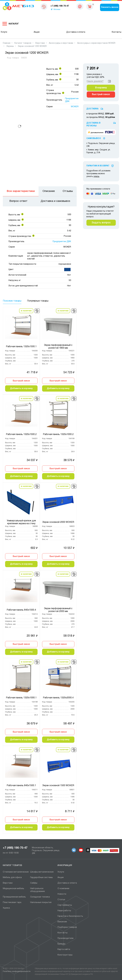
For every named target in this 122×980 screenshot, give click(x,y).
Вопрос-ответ (18, 201)
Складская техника (40, 897)
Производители (65, 938)
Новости (62, 894)
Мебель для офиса (12, 877)
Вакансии (62, 922)
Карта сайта (64, 949)
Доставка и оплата (76, 32)
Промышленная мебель (14, 897)
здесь (96, 176)
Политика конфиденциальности (17, 971)
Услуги (4, 32)
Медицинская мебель (13, 889)
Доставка (92, 109)
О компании (63, 889)
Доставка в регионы (93, 124)
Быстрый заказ (21, 381)
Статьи (61, 900)
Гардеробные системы (41, 877)
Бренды (61, 944)
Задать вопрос (101, 223)
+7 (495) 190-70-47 (15, 848)
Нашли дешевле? (95, 81)
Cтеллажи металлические (16, 872)
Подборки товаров (67, 927)
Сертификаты (65, 905)
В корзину (101, 88)
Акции (37, 32)
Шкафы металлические (42, 872)
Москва (57, 10)
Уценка (6, 908)
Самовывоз (94, 138)
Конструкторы (65, 955)
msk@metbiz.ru (80, 7)
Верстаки (8, 883)
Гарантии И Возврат (98, 166)
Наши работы (64, 911)
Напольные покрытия (41, 902)
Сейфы (34, 883)
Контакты (117, 32)
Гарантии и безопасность (70, 916)
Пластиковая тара (12, 902)
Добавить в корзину (21, 388)
